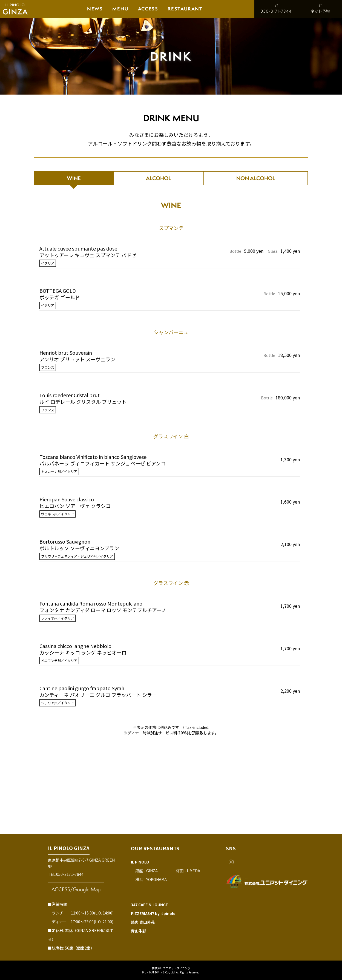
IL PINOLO (140, 862)
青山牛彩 (139, 931)
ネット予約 (320, 8)
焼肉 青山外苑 (143, 922)
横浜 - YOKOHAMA (151, 880)
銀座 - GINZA (146, 871)
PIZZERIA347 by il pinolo (153, 914)
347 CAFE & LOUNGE (149, 905)
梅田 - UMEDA (188, 871)
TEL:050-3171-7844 (66, 875)
